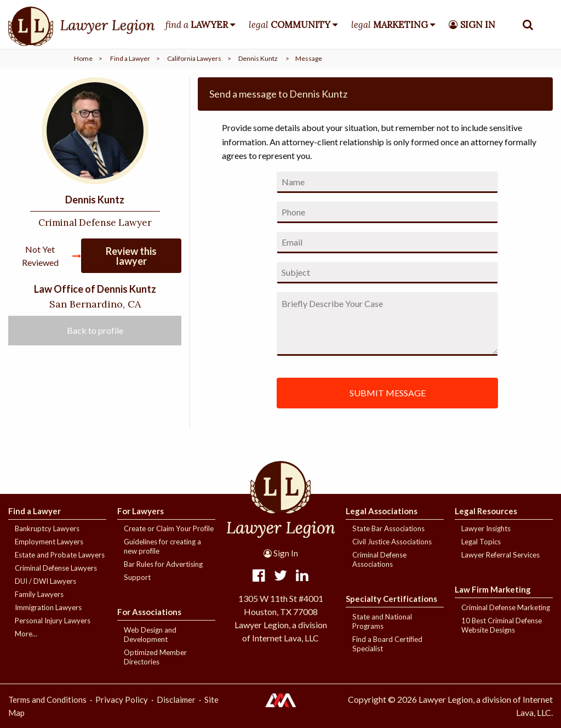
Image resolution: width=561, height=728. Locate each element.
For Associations (149, 612)
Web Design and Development (150, 635)
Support (137, 577)
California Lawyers (194, 58)
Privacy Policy (122, 699)
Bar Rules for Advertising (163, 564)
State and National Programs (382, 621)
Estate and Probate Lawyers (60, 555)
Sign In (281, 553)
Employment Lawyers (49, 542)
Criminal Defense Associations (379, 559)
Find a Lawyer (130, 58)
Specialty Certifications (391, 599)
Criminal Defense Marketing (506, 607)
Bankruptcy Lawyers (47, 528)
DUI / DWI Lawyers (45, 581)
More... (26, 634)
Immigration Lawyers (48, 607)
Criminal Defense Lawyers (56, 568)
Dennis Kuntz (258, 58)
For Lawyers (141, 511)
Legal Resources (486, 511)
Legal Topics (481, 542)
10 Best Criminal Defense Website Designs (502, 625)
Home (83, 58)
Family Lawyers (39, 594)
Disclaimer (176, 699)
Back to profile (95, 330)
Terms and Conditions (47, 699)
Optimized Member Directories (155, 657)
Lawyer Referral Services (500, 555)
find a (197, 25)
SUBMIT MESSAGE (388, 393)
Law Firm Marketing (493, 589)
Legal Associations (382, 511)
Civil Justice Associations (392, 542)
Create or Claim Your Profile (169, 528)
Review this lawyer (131, 256)
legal (290, 25)
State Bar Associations (388, 528)
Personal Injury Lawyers (53, 621)
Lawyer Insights (486, 528)
